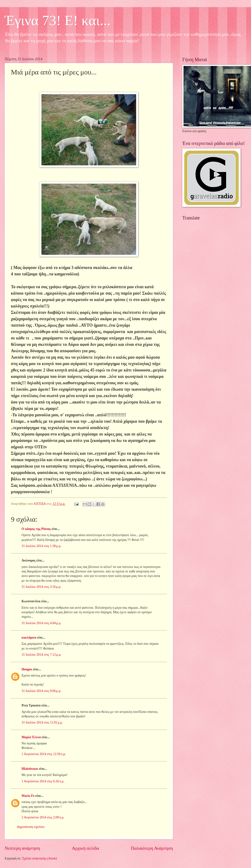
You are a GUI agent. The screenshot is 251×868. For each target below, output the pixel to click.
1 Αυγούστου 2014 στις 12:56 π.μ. (44, 754)
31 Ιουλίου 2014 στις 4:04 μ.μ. (41, 623)
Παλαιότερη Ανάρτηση (152, 848)
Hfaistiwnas (30, 769)
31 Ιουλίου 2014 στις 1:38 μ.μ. (41, 546)
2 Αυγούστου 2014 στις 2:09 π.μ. (43, 817)
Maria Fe (28, 796)
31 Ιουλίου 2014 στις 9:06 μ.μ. (41, 691)
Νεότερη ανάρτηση (22, 848)
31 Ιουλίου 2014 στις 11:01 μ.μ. (42, 722)
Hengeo (27, 669)
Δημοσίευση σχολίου (31, 827)
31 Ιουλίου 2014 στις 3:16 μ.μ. (41, 587)
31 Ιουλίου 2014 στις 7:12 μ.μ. (41, 655)
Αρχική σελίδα (85, 848)
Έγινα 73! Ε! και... (58, 20)
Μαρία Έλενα (31, 737)
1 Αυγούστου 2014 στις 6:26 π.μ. (43, 781)
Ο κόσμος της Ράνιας (36, 529)
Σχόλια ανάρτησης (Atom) (40, 858)
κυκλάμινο (29, 638)
